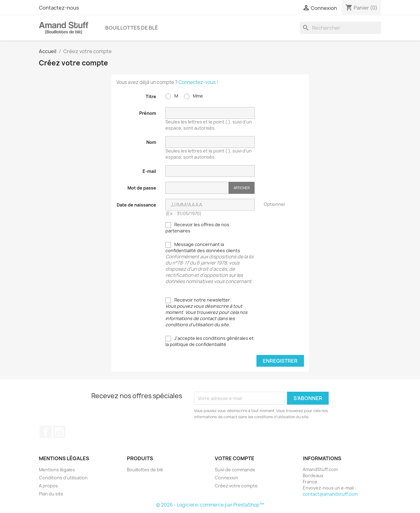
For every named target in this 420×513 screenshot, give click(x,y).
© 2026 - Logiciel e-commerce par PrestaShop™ (210, 505)
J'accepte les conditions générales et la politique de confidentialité (210, 341)
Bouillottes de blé (132, 28)
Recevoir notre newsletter (206, 312)
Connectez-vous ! (198, 82)
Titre (151, 96)
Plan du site (51, 494)
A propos (48, 486)
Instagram (59, 432)
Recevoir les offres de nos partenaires (197, 228)
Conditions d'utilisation (63, 478)
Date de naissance (136, 205)
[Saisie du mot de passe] (197, 188)
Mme (193, 96)
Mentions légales (57, 470)
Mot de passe (142, 188)
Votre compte (235, 458)
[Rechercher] (340, 28)
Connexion (227, 478)
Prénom (148, 113)
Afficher (242, 188)
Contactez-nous (59, 8)
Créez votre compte (236, 486)
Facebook (46, 432)
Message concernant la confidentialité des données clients (210, 263)
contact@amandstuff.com (330, 494)
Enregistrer (280, 361)
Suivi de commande (235, 470)
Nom (151, 142)
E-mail (149, 171)
